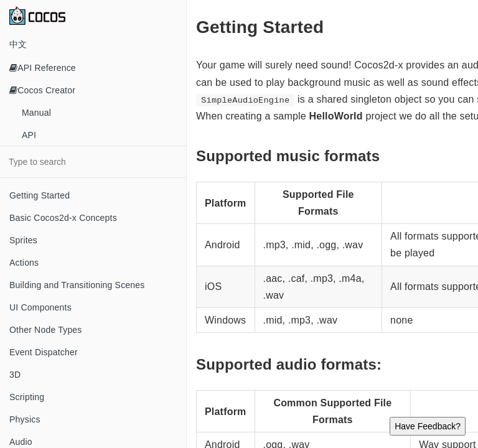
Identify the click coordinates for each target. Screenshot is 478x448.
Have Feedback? (428, 426)
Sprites (23, 240)
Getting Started (40, 195)
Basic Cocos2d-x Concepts (63, 218)
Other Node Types (46, 330)
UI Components (40, 307)
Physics (25, 419)
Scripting (27, 397)
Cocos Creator (42, 90)
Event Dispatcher (44, 352)
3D (15, 375)
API (29, 135)
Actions (24, 263)
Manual (36, 113)
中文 (18, 44)
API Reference (43, 68)
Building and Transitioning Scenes (77, 285)
